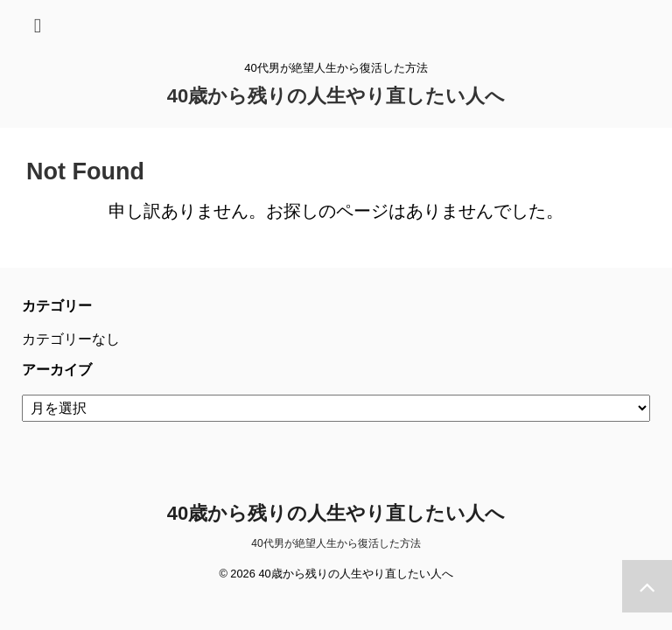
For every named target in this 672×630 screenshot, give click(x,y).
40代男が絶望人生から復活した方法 (336, 543)
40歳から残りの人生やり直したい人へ (336, 96)
